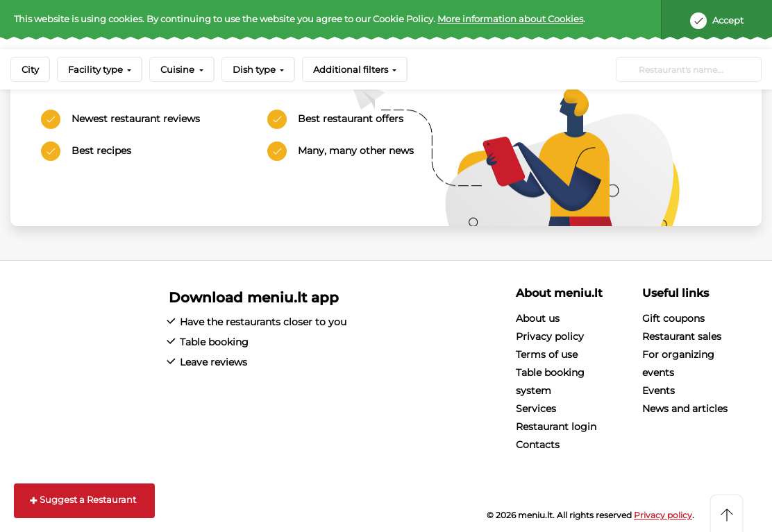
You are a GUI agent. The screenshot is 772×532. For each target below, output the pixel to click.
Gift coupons (673, 318)
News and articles (685, 409)
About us (538, 318)
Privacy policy (550, 336)
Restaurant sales (682, 336)
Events (658, 391)
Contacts (538, 445)
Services (536, 409)
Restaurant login (556, 427)
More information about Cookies (510, 19)
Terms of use (547, 354)
